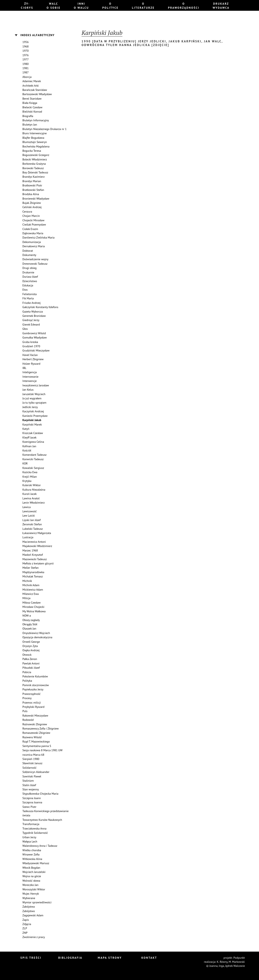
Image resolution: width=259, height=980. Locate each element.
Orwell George (31, 642)
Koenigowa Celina (33, 442)
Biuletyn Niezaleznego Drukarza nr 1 (45, 129)
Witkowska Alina (32, 859)
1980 (26, 64)
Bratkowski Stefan (33, 190)
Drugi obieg (30, 268)
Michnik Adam (31, 585)
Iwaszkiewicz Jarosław (36, 385)
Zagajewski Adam (33, 915)
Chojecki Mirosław (33, 220)
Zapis (26, 920)
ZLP (25, 928)
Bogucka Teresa (32, 151)
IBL (24, 368)
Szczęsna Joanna (32, 802)
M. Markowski (237, 962)
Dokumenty (29, 255)
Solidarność (29, 768)
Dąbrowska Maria (33, 233)
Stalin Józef (29, 785)
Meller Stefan (31, 568)
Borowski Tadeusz (33, 168)
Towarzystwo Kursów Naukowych (42, 820)
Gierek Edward (31, 325)
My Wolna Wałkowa (34, 611)
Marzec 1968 (30, 550)
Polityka (27, 681)
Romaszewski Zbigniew (36, 733)
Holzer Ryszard (31, 364)
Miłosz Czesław (32, 603)
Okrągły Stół (30, 624)
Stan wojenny (31, 789)
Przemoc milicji (32, 703)
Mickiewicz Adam (33, 590)
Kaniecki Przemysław (35, 416)
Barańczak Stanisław (35, 90)
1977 (26, 59)
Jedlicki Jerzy (30, 407)
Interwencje (30, 381)
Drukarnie (28, 272)
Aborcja (27, 77)
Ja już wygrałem (32, 398)
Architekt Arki (31, 86)
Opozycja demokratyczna (37, 637)
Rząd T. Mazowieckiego (36, 741)
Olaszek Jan (29, 629)
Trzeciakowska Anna (34, 828)
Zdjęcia (27, 924)
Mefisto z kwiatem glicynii (38, 563)
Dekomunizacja (32, 242)
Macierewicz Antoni (34, 542)
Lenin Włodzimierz (34, 503)
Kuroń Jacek (30, 494)
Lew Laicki (29, 516)
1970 (26, 51)
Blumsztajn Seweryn (35, 142)
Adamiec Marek (32, 81)
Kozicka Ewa (30, 472)
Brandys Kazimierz (34, 177)
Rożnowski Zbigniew (35, 724)
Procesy (27, 698)
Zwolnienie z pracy (34, 937)
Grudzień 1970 (31, 346)
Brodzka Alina (31, 194)
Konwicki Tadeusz (33, 459)
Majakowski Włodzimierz (37, 546)
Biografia (28, 116)
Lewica (27, 507)
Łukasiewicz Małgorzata (37, 533)
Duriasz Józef (30, 277)
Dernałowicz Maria (34, 246)
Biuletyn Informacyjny (36, 120)
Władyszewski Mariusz (36, 863)
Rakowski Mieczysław (35, 716)
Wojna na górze (32, 876)
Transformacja (31, 824)
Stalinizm (28, 781)
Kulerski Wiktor (32, 485)
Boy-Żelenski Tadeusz (35, 172)
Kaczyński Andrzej (33, 411)
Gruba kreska (30, 342)
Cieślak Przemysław (34, 225)
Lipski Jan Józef (32, 520)
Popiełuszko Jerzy (33, 689)
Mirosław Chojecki (33, 607)
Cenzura (27, 212)
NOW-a (27, 616)
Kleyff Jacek (29, 437)
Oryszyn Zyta (30, 646)
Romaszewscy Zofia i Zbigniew (41, 729)
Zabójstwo (29, 911)
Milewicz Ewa (31, 594)
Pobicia (27, 672)
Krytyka (27, 481)
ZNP (25, 933)
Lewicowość (30, 511)
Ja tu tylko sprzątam (34, 403)
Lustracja (28, 537)
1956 (26, 42)
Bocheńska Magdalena (36, 146)
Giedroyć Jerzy (31, 320)
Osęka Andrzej (31, 650)
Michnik (27, 581)
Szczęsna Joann (32, 798)
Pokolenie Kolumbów (35, 676)
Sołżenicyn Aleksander (36, 772)
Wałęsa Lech (30, 841)
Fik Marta (28, 298)
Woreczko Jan (30, 885)
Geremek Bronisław (34, 316)
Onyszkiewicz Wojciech (36, 633)
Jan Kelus (28, 390)
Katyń (26, 429)
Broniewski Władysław (36, 199)
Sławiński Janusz (32, 763)
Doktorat (28, 251)
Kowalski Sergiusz (33, 468)
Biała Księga (30, 103)
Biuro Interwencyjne (35, 133)
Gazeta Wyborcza (33, 312)
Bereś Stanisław (32, 99)
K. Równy (222, 962)
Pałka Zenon (30, 659)
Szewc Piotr (29, 807)
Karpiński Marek (32, 424)
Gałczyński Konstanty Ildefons (40, 307)
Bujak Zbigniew (32, 203)
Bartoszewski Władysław (37, 94)
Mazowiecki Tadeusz (35, 559)
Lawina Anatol (31, 498)
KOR (25, 463)
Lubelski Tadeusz (33, 529)
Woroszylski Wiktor (34, 889)
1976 (26, 55)
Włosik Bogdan (31, 868)
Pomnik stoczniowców (36, 685)
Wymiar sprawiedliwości (37, 902)
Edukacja (28, 285)
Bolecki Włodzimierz (35, 159)
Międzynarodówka (33, 572)
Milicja (27, 598)
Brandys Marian (32, 181)
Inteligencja (30, 372)
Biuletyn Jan (30, 125)
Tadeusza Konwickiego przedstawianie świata (46, 813)
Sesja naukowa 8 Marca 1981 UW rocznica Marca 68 (42, 752)
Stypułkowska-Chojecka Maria (40, 794)
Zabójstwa (29, 907)
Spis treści (31, 958)
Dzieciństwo (30, 281)
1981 (26, 68)
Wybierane (29, 898)
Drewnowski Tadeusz (35, 264)
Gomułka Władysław (35, 337)
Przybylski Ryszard (33, 707)
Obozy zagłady (31, 620)
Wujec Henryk (31, 894)
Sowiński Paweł (32, 776)
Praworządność (32, 694)
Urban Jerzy (29, 837)
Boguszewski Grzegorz (36, 155)
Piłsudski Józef (31, 668)
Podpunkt (239, 958)
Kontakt (149, 958)
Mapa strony (110, 958)
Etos (25, 290)
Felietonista (30, 294)
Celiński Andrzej (32, 207)
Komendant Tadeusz (34, 455)
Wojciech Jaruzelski (34, 872)
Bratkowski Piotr (32, 185)
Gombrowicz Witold (34, 333)
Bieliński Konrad (32, 112)
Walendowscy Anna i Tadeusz (40, 846)
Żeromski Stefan (32, 524)
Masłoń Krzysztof (33, 555)
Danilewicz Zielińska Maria (39, 237)
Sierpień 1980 (31, 759)
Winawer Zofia (31, 854)
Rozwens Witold (32, 737)
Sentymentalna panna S (37, 746)
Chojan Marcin (31, 216)
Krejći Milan (30, 477)
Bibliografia (70, 958)
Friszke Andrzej (32, 303)
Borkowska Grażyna (34, 164)
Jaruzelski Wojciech (34, 394)
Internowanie (30, 377)
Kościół (27, 450)
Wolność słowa (31, 881)
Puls (25, 711)
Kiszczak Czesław (33, 433)
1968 (26, 46)
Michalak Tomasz (33, 576)
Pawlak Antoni (31, 663)
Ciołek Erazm (30, 229)
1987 (26, 72)
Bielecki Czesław (32, 107)
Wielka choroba (32, 850)
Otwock (27, 655)
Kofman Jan (29, 446)
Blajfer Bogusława (33, 138)
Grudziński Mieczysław (36, 350)
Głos (25, 329)
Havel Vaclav (30, 355)
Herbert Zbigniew (33, 359)
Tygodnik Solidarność (35, 833)
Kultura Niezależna (34, 490)
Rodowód (28, 720)
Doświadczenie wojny (35, 259)
